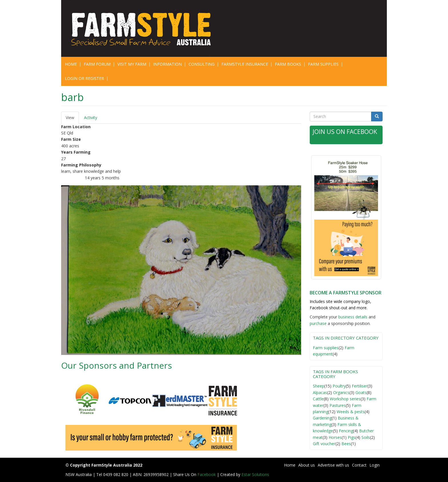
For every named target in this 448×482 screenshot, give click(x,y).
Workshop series (345, 399)
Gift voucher (324, 444)
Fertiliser (360, 386)
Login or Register (84, 78)
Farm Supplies (323, 64)
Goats (361, 392)
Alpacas (320, 392)
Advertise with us (333, 465)
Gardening (322, 418)
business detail (352, 317)
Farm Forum (97, 64)
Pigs (352, 437)
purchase (318, 323)
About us (307, 465)
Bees (346, 444)
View (72, 119)
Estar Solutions (255, 474)
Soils (366, 437)
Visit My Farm (132, 64)
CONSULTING (202, 64)
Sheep (319, 386)
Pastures (338, 405)
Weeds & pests (351, 412)
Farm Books (288, 64)
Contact (359, 465)
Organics (341, 392)
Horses (335, 437)
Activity (91, 118)
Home (71, 64)
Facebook (207, 474)
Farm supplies (326, 348)
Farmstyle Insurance (245, 64)
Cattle (318, 399)
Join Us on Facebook (345, 132)
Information (167, 64)
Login (375, 465)
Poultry (339, 386)
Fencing (346, 431)
